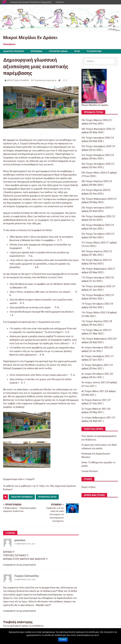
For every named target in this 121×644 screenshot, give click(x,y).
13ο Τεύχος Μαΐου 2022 (93, 313)
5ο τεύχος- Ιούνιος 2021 (94, 382)
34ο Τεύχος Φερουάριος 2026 (96, 129)
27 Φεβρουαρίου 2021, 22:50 (25, 580)
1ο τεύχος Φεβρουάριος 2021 (96, 418)
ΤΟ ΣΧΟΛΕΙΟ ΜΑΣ (94, 51)
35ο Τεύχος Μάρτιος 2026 (95, 120)
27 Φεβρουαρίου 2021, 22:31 (25, 544)
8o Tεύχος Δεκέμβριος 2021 (96, 356)
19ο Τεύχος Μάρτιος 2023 (95, 260)
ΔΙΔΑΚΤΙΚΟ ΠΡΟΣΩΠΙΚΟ (14, 51)
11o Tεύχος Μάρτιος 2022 (95, 330)
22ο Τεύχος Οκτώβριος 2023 (96, 234)
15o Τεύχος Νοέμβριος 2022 (96, 295)
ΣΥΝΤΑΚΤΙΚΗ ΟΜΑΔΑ (58, 51)
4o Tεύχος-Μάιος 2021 (93, 391)
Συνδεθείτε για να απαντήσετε (20, 565)
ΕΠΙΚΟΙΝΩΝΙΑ (37, 51)
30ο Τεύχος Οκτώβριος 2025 (96, 164)
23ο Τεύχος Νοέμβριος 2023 (96, 225)
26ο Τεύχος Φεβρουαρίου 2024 (97, 199)
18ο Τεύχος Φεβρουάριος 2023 (97, 269)
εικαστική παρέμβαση (22, 497)
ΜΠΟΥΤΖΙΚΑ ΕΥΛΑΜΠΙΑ (18, 80)
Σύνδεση (60, 2)
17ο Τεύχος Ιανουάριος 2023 (96, 278)
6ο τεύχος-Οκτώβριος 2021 (95, 374)
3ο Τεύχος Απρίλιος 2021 (94, 400)
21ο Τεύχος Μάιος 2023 (93, 243)
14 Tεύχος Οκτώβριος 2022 (95, 304)
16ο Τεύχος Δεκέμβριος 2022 (96, 286)
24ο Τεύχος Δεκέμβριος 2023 (96, 216)
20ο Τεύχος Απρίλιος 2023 (95, 251)
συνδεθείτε (38, 626)
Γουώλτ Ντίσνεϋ (89, 471)
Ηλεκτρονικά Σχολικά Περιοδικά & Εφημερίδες (31, 2)
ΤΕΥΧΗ (77, 51)
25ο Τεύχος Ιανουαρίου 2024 (96, 208)
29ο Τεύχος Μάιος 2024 (93, 173)
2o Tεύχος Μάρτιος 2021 (94, 409)
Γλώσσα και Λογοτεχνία (45, 80)
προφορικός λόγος (47, 497)
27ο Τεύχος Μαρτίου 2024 (95, 190)
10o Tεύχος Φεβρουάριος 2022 (97, 339)
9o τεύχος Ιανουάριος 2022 (95, 347)
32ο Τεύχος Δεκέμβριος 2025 (96, 146)
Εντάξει (63, 640)
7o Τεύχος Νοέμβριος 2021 (95, 365)
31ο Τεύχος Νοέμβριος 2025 (96, 155)
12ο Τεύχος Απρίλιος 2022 (95, 321)
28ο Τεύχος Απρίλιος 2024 (95, 181)
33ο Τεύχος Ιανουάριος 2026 (96, 138)
